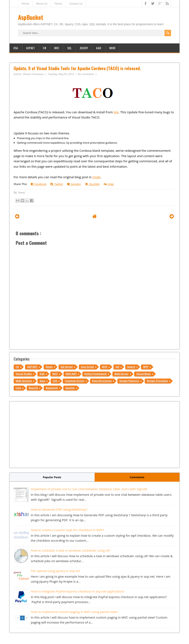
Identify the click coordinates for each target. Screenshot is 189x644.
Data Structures (102, 381)
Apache (70, 388)
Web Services (24, 381)
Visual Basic (143, 374)
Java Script (87, 367)
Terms (58, 4)
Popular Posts (52, 477)
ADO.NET (71, 374)
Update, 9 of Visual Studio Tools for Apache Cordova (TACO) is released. (77, 68)
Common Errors (75, 381)
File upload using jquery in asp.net (55, 571)
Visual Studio (24, 374)
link (116, 112)
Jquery (131, 367)
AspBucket (31, 17)
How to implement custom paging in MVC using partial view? (74, 612)
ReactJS (33, 388)
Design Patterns (129, 381)
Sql (117, 367)
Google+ (74, 184)
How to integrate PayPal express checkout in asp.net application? (78, 591)
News (22, 192)
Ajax (99, 48)
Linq (18, 388)
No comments (86, 74)
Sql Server (67, 367)
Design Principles (157, 381)
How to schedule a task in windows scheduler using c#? (71, 550)
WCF (55, 374)
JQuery (84, 48)
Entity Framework (96, 374)
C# (45, 48)
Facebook (39, 184)
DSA (16, 48)
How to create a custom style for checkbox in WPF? (67, 530)
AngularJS (52, 388)
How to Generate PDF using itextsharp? (59, 509)
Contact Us (76, 4)
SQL (69, 48)
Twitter (57, 184)
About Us (42, 4)
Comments (137, 477)
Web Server (122, 374)
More (112, 48)
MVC (57, 48)
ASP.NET (30, 48)
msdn (96, 177)
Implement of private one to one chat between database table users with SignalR (89, 489)
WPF (146, 367)
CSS (55, 381)
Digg (109, 184)
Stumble (92, 184)
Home (25, 4)
